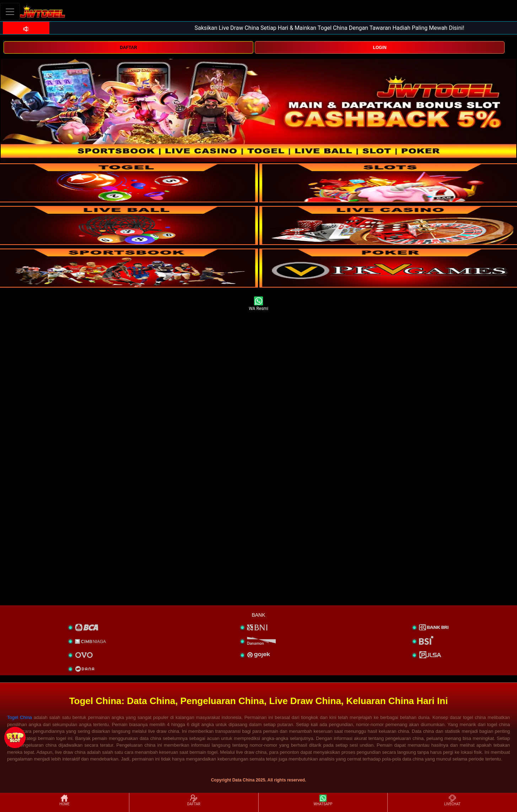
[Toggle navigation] (10, 12)
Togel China (20, 717)
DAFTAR (128, 48)
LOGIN (380, 48)
